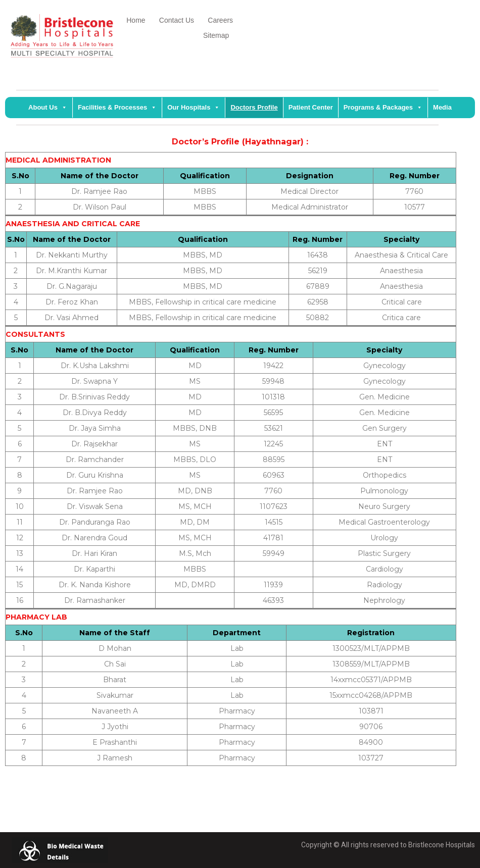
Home (137, 20)
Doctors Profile (254, 107)
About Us (48, 107)
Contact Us (183, 20)
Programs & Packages (383, 107)
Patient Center (311, 107)
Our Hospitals (194, 107)
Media (442, 107)
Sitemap (214, 35)
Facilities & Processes (117, 107)
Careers (221, 20)
